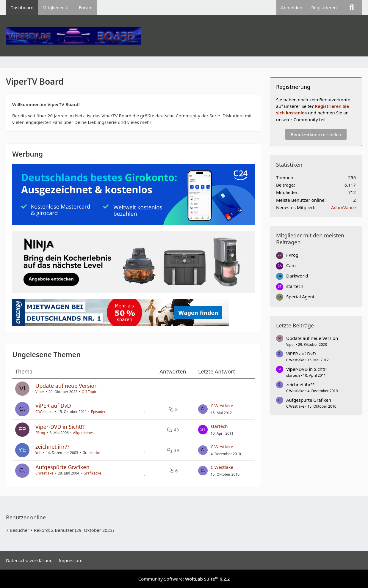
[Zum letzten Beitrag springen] (203, 409)
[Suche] (352, 7)
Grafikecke (91, 453)
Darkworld (297, 276)
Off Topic (89, 392)
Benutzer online (26, 517)
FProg (40, 433)
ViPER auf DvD (53, 406)
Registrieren (324, 7)
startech (219, 426)
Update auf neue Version (66, 386)
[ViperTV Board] (184, 36)
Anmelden (292, 7)
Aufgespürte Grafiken (62, 467)
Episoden (99, 412)
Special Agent (300, 297)
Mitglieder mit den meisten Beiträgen (310, 239)
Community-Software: (184, 579)
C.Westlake (44, 412)
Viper (40, 392)
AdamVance (343, 207)
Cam (291, 265)
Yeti (38, 453)
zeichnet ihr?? (52, 447)
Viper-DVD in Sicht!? (60, 427)
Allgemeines (83, 433)
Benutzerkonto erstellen (316, 134)
